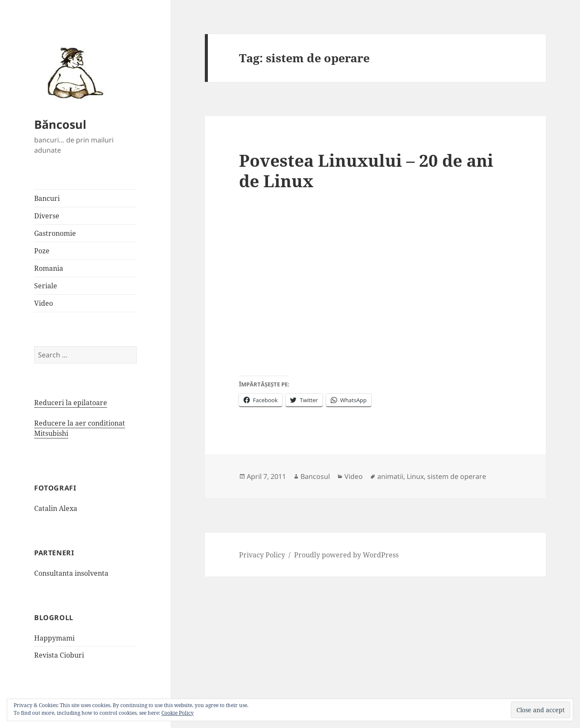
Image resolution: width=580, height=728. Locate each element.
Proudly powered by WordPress (346, 555)
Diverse (47, 216)
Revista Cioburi (59, 655)
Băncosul (60, 124)
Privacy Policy (262, 555)
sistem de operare (457, 476)
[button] (73, 73)
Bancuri (47, 198)
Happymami (54, 638)
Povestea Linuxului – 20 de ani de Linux (366, 170)
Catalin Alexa (56, 508)
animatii (390, 476)
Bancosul (315, 476)
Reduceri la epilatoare (71, 403)
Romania (49, 268)
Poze (42, 251)
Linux (415, 476)
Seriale (46, 286)
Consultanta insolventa (71, 573)
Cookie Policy (178, 713)
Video (44, 303)
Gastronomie (55, 233)
